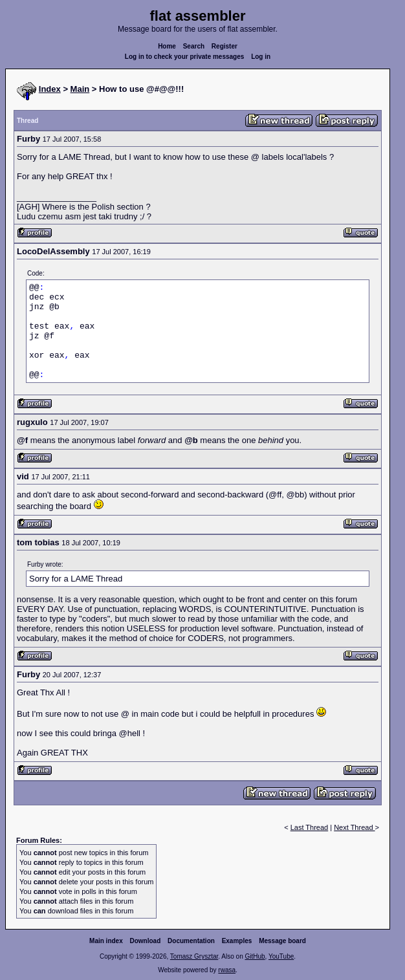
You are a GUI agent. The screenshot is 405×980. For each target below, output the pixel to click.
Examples (237, 941)
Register (224, 46)
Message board (282, 941)
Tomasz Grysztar (194, 956)
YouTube (281, 956)
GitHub (255, 956)
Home (167, 46)
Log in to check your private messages (185, 57)
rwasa (227, 970)
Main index (106, 941)
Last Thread (310, 827)
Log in (261, 57)
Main (80, 89)
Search (194, 46)
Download (146, 941)
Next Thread (354, 827)
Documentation (191, 941)
